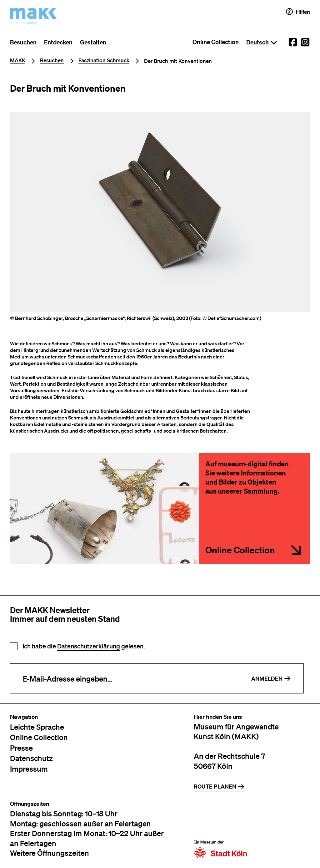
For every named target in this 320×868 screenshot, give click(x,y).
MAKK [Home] (18, 61)
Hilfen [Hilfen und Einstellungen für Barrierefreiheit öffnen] (298, 12)
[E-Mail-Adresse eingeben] (125, 678)
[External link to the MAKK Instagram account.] (305, 42)
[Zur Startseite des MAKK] (33, 16)
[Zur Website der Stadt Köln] (220, 829)
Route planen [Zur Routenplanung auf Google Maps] (219, 787)
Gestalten (93, 42)
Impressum (29, 769)
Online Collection (216, 42)
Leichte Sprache (37, 727)
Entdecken (58, 42)
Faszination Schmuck (104, 61)
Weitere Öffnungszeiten (50, 853)
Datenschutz (31, 758)
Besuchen (23, 42)
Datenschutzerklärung (89, 646)
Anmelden (271, 679)
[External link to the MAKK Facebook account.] (293, 42)
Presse (21, 748)
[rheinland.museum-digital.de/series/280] (255, 508)
